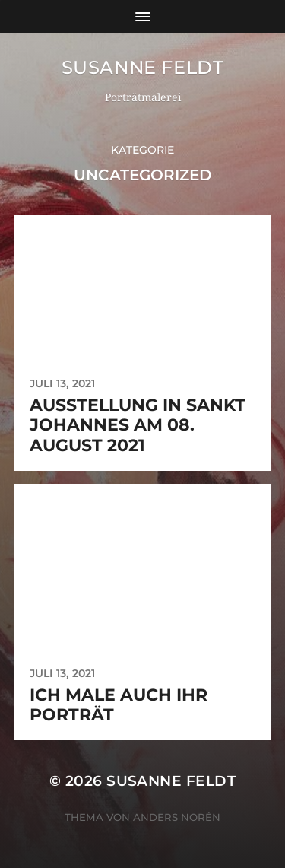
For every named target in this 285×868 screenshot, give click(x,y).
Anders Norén (177, 817)
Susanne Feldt (143, 67)
